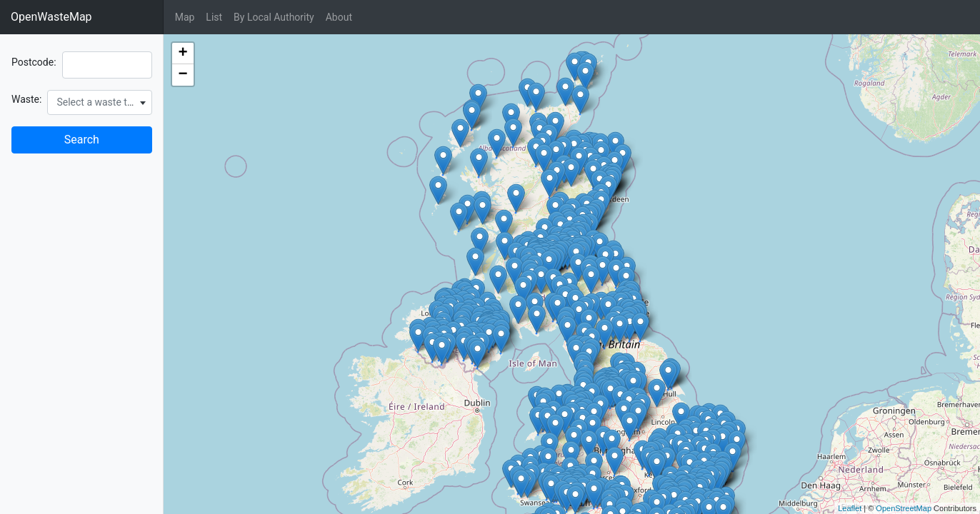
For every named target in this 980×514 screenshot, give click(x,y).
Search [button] (82, 140)
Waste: (26, 99)
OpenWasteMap (51, 17)
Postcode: (34, 62)
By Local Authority (274, 17)
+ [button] (183, 54)
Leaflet (850, 508)
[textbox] (99, 102)
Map (185, 17)
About (339, 17)
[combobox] (99, 102)
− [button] (183, 75)
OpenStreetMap (904, 508)
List (214, 17)
